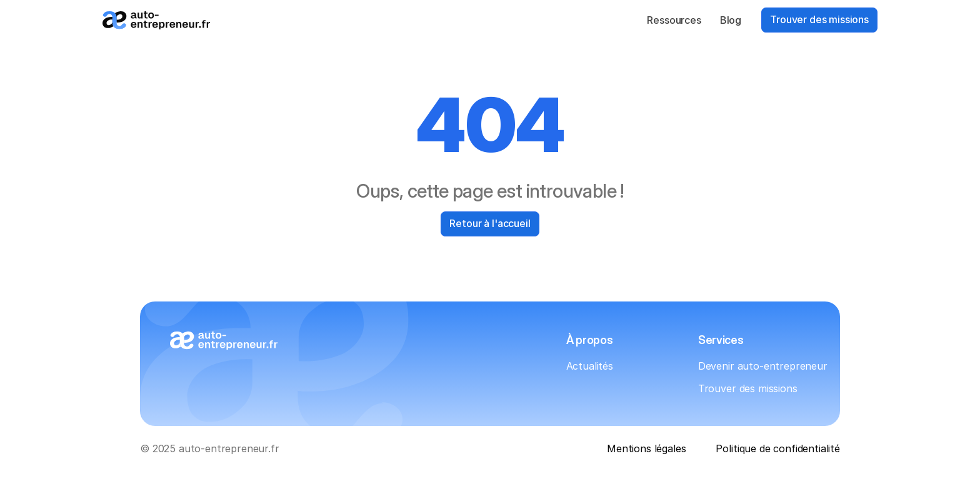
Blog (731, 20)
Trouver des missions (748, 388)
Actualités (590, 366)
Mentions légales (646, 448)
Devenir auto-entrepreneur (763, 366)
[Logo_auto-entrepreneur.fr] (156, 20)
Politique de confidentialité (778, 448)
